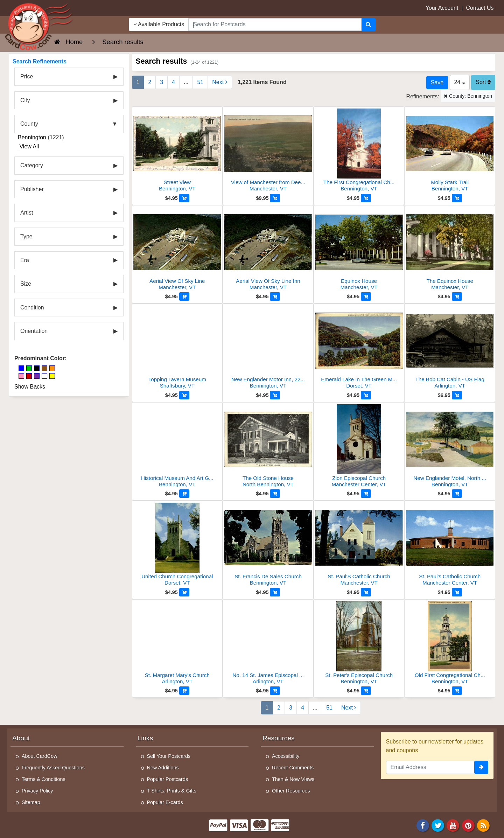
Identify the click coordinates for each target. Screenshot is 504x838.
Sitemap (31, 802)
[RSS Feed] (483, 825)
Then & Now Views (293, 779)
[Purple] (37, 376)
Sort (483, 82)
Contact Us (480, 8)
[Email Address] (430, 767)
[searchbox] (275, 25)
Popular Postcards (168, 779)
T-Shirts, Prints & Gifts (172, 791)
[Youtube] (453, 825)
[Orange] (52, 368)
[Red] (29, 376)
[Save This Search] (437, 83)
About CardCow (40, 756)
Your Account (442, 8)
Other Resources (291, 791)
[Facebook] (423, 825)
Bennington (32, 137)
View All (29, 146)
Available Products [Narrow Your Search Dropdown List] (159, 24)
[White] (44, 376)
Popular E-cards (165, 802)
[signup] (481, 767)
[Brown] (44, 368)
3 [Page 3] (162, 82)
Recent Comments (293, 768)
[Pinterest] (468, 825)
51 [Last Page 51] (200, 82)
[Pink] (21, 376)
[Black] (37, 368)
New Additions (163, 768)
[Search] (368, 25)
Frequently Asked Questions (53, 768)
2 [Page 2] (150, 82)
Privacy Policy (37, 791)
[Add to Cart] (184, 198)
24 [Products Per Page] (460, 82)
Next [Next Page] (220, 82)
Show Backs (30, 387)
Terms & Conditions (44, 779)
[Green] (29, 368)
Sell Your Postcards (169, 756)
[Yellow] (52, 376)
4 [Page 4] (173, 82)
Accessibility (286, 756)
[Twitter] (438, 825)
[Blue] (21, 368)
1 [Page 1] (138, 82)
